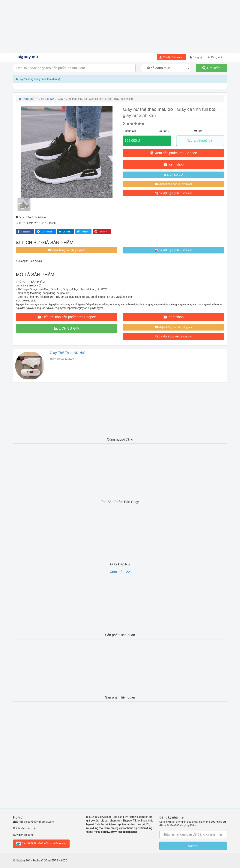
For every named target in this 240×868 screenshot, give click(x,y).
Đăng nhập (216, 57)
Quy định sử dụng (23, 835)
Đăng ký (196, 57)
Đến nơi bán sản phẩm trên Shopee (67, 317)
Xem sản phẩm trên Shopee (173, 153)
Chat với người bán (200, 141)
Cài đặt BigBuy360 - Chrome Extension (41, 844)
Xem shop (173, 164)
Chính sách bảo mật (25, 828)
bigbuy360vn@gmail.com (39, 822)
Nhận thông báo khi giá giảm (174, 184)
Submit (193, 846)
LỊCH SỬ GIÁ (173, 175)
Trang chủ (27, 99)
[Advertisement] (120, 26)
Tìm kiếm (211, 68)
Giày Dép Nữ (46, 99)
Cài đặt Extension (171, 57)
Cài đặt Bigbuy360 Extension (173, 193)
